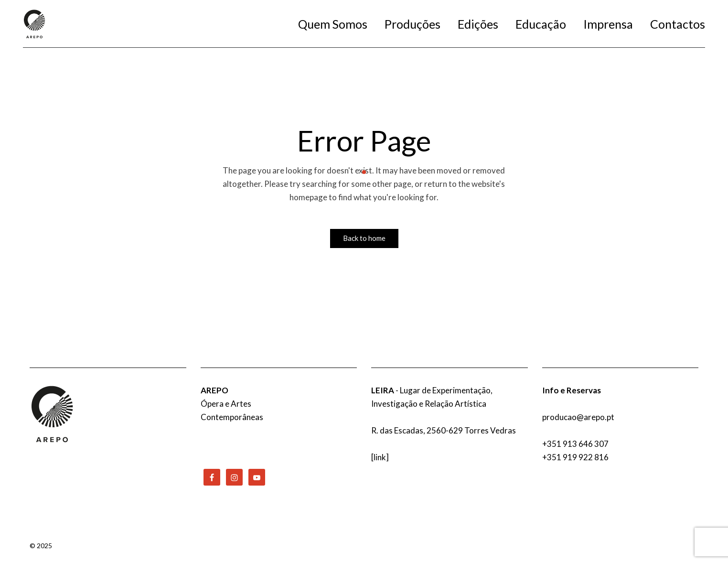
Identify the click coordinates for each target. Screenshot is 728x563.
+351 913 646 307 (575, 444)
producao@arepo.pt (578, 417)
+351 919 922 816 (575, 457)
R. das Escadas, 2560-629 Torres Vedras (444, 430)
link (380, 457)
